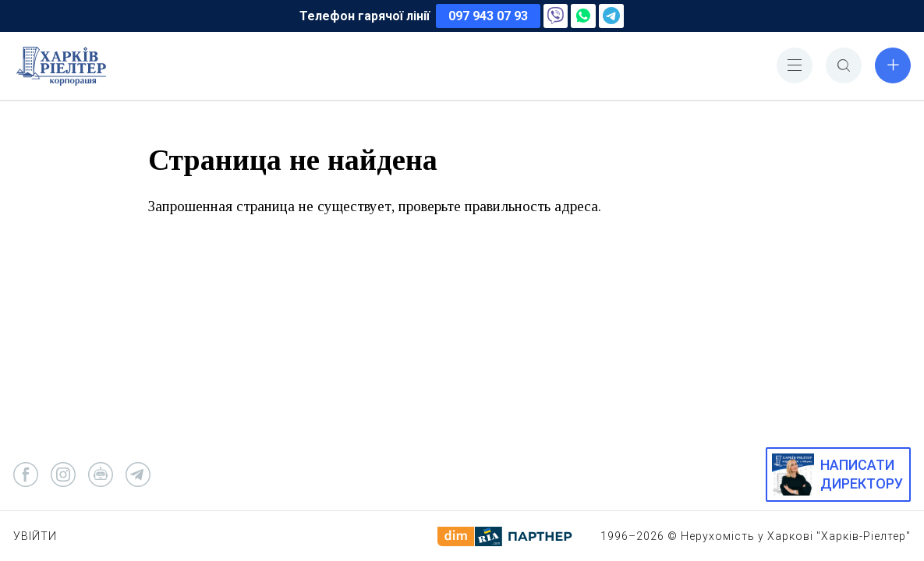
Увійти (35, 536)
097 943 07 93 (488, 16)
